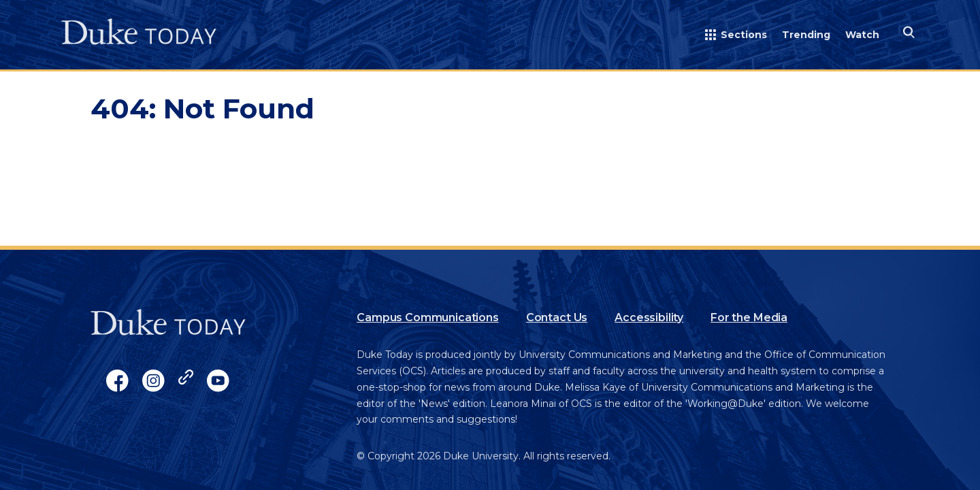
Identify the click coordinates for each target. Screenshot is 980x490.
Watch (862, 35)
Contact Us (557, 317)
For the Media (749, 317)
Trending (806, 35)
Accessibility (649, 317)
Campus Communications (428, 317)
